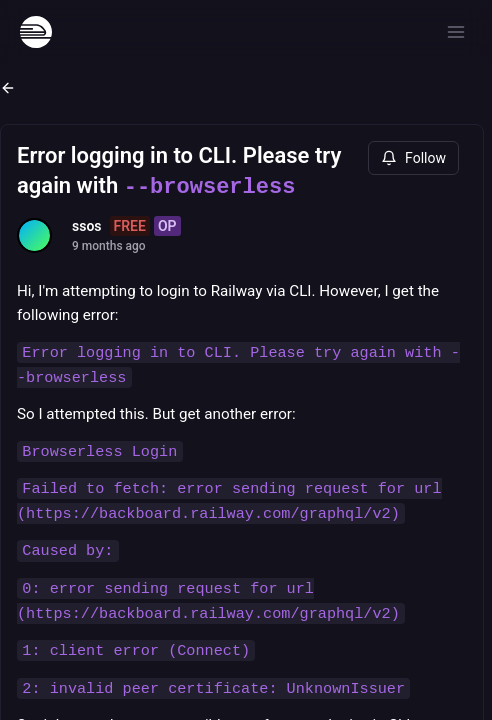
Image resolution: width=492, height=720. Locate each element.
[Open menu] (456, 32)
